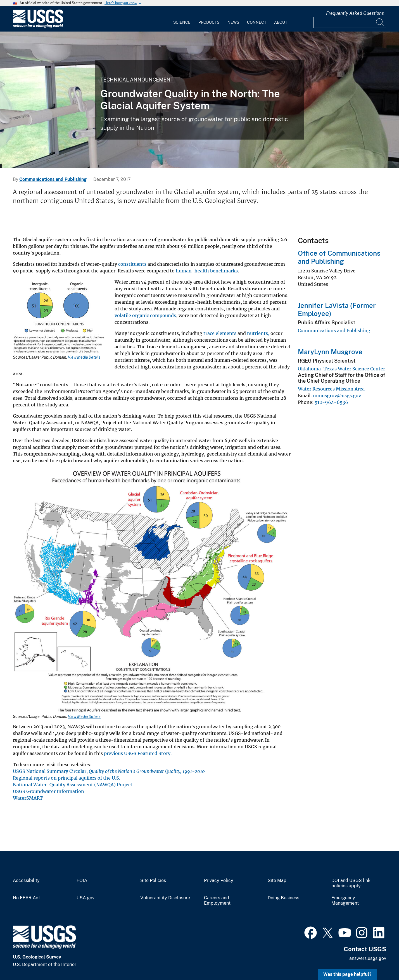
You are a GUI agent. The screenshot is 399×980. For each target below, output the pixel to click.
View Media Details (84, 357)
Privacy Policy (219, 881)
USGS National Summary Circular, (109, 771)
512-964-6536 (331, 402)
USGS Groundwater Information (48, 791)
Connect (257, 22)
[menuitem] (182, 19)
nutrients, (258, 333)
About (281, 22)
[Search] (381, 22)
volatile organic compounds (145, 315)
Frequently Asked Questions (355, 13)
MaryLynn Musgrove (330, 352)
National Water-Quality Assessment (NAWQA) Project (73, 785)
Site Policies (153, 881)
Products (209, 22)
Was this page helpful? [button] (347, 974)
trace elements (220, 333)
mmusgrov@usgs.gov (337, 396)
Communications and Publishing (53, 179)
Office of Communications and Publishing (339, 257)
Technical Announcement (137, 80)
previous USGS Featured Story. (138, 753)
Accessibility (26, 881)
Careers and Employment (217, 901)
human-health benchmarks (207, 271)
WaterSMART (28, 798)
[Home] (38, 27)
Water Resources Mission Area (331, 389)
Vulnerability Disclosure (165, 898)
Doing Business (283, 898)
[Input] (350, 22)
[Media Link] (60, 318)
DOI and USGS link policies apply (351, 883)
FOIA (82, 881)
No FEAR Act (26, 898)
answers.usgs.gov (368, 958)
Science (182, 22)
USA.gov (85, 898)
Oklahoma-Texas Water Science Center (341, 369)
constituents (132, 264)
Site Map (277, 881)
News (233, 22)
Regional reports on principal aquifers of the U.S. (66, 778)
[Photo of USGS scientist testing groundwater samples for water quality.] (199, 100)
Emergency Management (345, 901)
